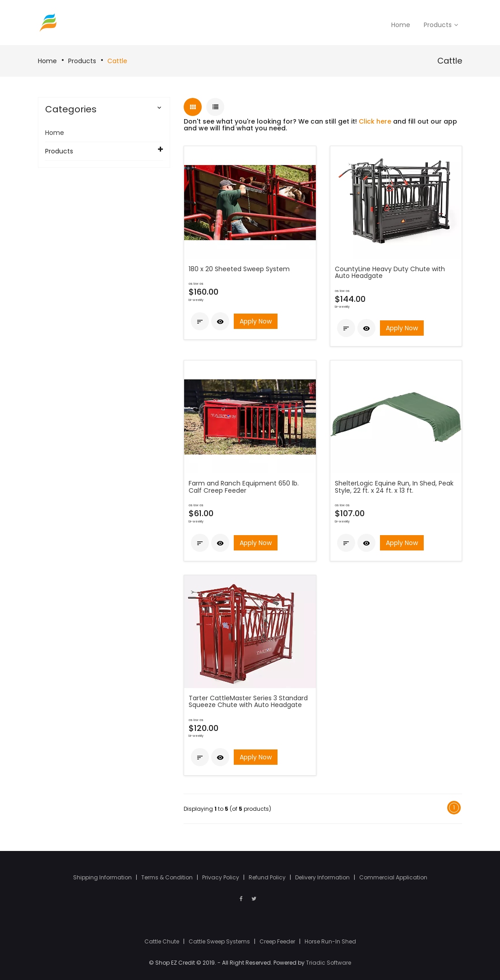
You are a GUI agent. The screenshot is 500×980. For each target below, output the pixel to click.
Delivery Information (323, 877)
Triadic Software (329, 963)
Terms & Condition (168, 877)
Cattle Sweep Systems (220, 941)
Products (82, 61)
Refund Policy (268, 877)
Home (47, 61)
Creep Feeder (278, 941)
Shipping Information (103, 877)
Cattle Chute (162, 941)
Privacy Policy (221, 877)
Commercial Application (393, 877)
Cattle (117, 61)
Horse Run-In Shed (330, 941)
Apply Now (256, 321)
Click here (375, 121)
